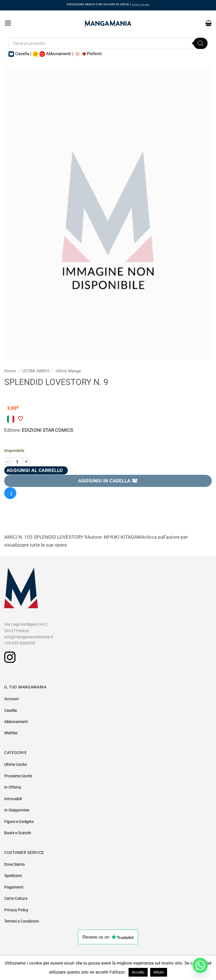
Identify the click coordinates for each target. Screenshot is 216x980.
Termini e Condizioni (22, 921)
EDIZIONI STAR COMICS (48, 430)
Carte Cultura (16, 898)
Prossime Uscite (18, 776)
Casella (11, 710)
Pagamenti (14, 887)
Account (12, 699)
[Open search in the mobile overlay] (108, 43)
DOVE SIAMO (141, 5)
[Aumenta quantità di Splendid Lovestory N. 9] (27, 462)
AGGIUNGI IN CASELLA (108, 481)
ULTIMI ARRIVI (36, 371)
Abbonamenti (16, 722)
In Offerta (13, 787)
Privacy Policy (16, 910)
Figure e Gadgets (19, 822)
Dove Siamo (14, 864)
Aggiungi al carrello (35, 470)
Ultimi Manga (68, 371)
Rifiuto (159, 972)
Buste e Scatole (18, 833)
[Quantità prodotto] (17, 462)
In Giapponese (17, 810)
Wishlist (11, 733)
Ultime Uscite (15, 764)
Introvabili (13, 799)
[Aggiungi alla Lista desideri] (20, 419)
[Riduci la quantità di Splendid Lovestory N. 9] (8, 462)
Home (10, 371)
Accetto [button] (138, 972)
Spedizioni (13, 876)
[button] (8, 23)
